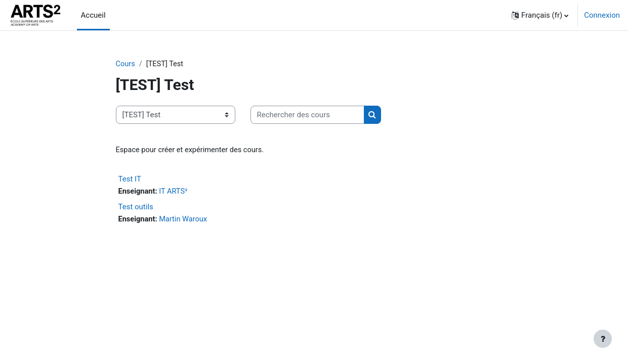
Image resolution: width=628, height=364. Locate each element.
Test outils (136, 208)
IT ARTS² (175, 193)
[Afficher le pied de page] (603, 339)
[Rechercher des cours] (307, 116)
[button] (540, 15)
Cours (126, 64)
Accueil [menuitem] (93, 15)
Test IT (130, 180)
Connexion (602, 15)
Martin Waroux (185, 220)
